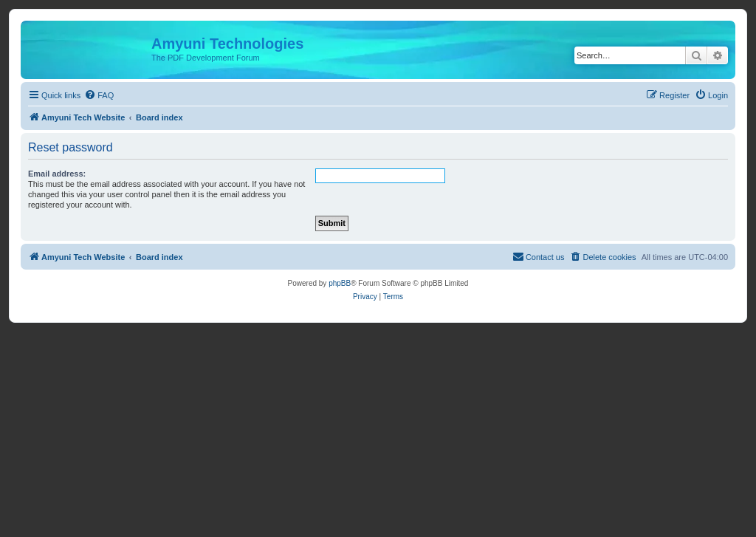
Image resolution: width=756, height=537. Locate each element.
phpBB (340, 283)
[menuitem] (99, 95)
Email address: (57, 174)
